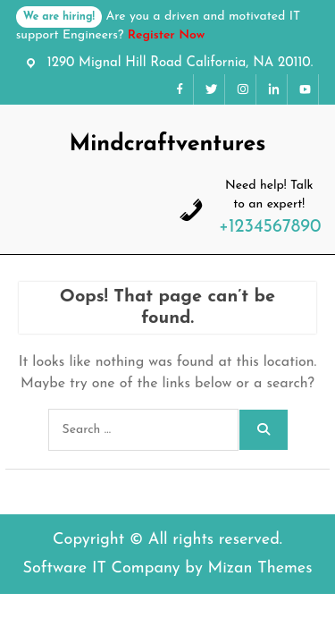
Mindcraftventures (167, 144)
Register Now (166, 35)
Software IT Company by (167, 568)
